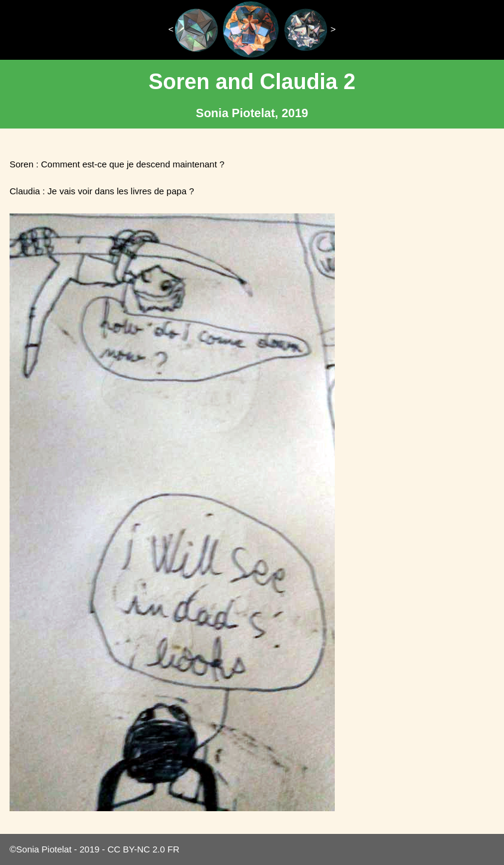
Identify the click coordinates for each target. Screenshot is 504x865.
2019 (89, 849)
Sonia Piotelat (44, 849)
